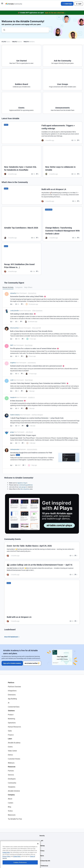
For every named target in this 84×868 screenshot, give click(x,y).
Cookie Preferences (42, 865)
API (42, 840)
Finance (11, 734)
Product (11, 714)
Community (12, 782)
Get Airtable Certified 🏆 (33, 663)
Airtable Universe (14, 790)
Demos (10, 754)
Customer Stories (14, 758)
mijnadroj (13, 293)
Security (42, 835)
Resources (12, 766)
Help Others (28, 287)
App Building (12, 698)
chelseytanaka (15, 449)
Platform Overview (14, 686)
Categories (19, 287)
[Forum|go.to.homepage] (14, 4)
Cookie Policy (6, 863)
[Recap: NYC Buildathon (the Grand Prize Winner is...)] (21, 259)
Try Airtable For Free (15, 818)
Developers (12, 778)
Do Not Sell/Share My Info (42, 860)
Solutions (11, 710)
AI (9, 702)
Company (11, 794)
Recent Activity (8, 287)
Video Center (12, 750)
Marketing (11, 718)
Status (10, 810)
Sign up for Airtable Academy (12, 663)
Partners (11, 770)
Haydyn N (13, 397)
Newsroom (12, 814)
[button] (2, 4)
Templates (12, 786)
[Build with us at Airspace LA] (42, 195)
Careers (11, 802)
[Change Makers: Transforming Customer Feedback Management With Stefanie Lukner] (63, 224)
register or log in (22, 483)
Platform (11, 682)
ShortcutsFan (14, 328)
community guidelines (26, 485)
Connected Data (14, 706)
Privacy (42, 850)
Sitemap (42, 845)
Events (10, 746)
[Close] (38, 854)
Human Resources (14, 726)
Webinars (11, 762)
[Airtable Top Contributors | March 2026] (21, 224)
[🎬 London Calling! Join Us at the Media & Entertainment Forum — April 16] (42, 569)
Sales (10, 730)
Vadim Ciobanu (15, 415)
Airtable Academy (14, 742)
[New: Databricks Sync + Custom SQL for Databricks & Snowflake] (21, 162)
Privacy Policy (6, 867)
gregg (12, 432)
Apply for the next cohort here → (55, 13)
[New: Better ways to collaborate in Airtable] (63, 162)
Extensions (12, 694)
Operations (12, 722)
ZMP (12, 345)
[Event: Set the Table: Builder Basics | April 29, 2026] (42, 550)
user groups (22, 487)
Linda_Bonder (14, 311)
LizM (12, 380)
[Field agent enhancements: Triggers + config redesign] (42, 133)
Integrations (12, 690)
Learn (10, 738)
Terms (42, 855)
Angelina (13, 363)
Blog (9, 806)
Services (11, 774)
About (10, 798)
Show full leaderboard (12, 637)
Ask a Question (25, 489)
